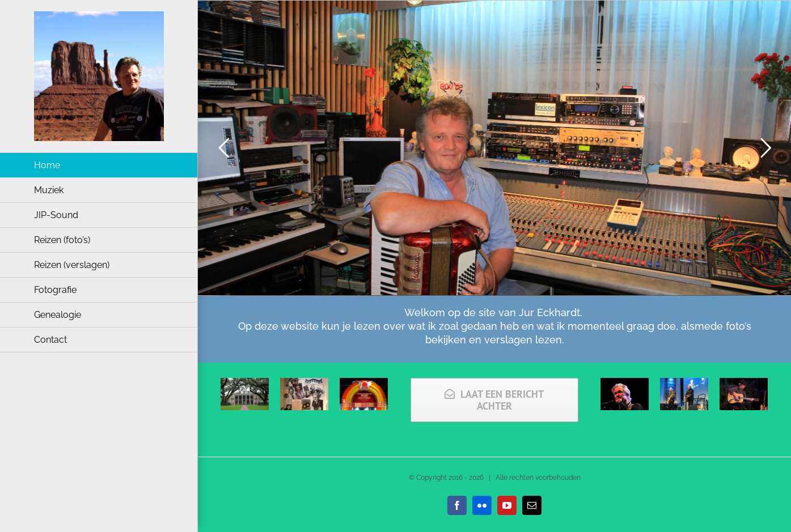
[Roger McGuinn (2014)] (744, 385)
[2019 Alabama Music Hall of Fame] (364, 385)
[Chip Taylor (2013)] (684, 385)
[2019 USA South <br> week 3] (245, 385)
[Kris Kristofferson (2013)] (625, 385)
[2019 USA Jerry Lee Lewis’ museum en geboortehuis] (304, 385)
